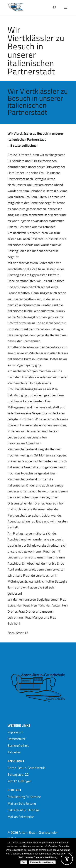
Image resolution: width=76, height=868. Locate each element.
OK (24, 862)
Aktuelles (14, 752)
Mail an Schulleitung (22, 803)
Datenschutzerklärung (42, 862)
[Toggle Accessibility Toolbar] (67, 859)
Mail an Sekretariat (21, 817)
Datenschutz (16, 739)
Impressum (15, 732)
